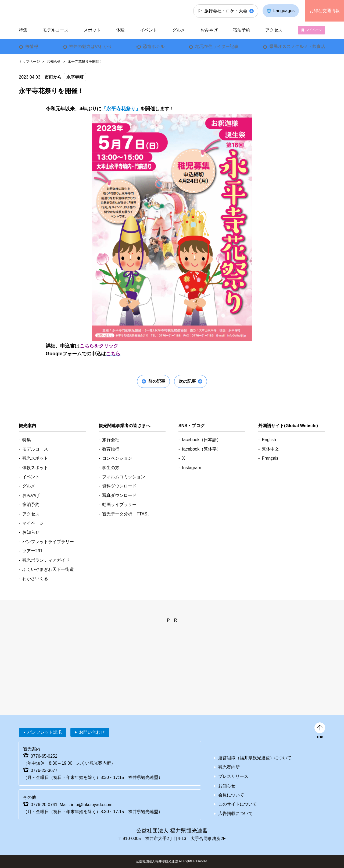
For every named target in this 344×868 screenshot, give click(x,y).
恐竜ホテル (154, 46)
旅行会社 (111, 440)
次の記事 (187, 381)
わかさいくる (35, 579)
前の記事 (157, 381)
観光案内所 (229, 767)
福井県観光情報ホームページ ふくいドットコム (55, 11)
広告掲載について (235, 813)
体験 (120, 30)
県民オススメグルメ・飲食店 (297, 46)
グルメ (179, 30)
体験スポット (35, 468)
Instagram (191, 468)
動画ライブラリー (119, 505)
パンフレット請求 (45, 732)
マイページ (314, 30)
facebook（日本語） (201, 440)
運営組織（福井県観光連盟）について (255, 758)
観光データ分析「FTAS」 (127, 514)
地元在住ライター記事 (217, 46)
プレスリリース (233, 776)
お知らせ (54, 62)
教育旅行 (111, 449)
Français (270, 458)
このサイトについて (238, 804)
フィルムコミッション (124, 477)
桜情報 (32, 46)
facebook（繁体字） (201, 449)
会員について (231, 795)
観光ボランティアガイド (46, 560)
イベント (149, 30)
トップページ (29, 62)
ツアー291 (32, 551)
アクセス (274, 30)
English (269, 440)
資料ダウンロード (119, 486)
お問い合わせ (92, 732)
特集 (23, 30)
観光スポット (35, 458)
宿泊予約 (242, 30)
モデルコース (56, 30)
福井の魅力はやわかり (91, 46)
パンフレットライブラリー (48, 542)
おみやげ (209, 30)
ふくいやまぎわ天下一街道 (48, 569)
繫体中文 (270, 449)
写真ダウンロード (119, 495)
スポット (92, 30)
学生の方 (111, 468)
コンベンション (117, 458)
